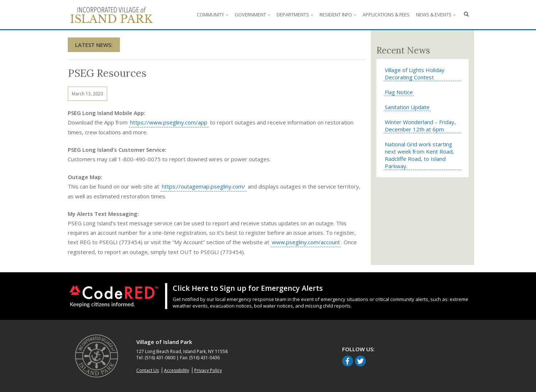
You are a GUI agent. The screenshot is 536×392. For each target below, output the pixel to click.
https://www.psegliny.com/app (168, 122)
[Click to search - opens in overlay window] (466, 15)
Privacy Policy (208, 370)
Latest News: (94, 45)
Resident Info (338, 15)
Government (252, 15)
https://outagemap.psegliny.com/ (203, 187)
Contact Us (148, 370)
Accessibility (177, 370)
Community (212, 15)
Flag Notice (399, 92)
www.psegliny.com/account (305, 242)
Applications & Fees (386, 15)
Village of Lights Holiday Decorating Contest (415, 74)
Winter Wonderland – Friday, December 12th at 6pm (420, 126)
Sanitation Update (407, 107)
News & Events (436, 15)
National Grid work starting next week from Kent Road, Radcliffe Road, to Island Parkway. (419, 155)
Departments (295, 15)
